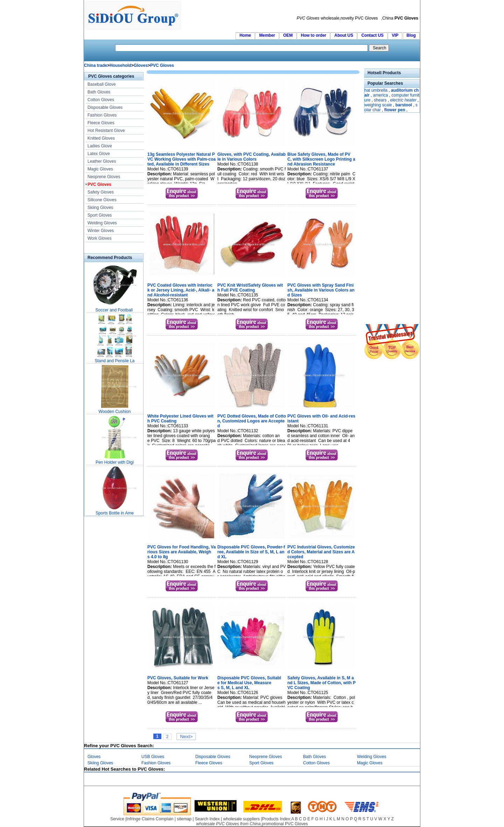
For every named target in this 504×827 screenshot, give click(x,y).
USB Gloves (153, 757)
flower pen (395, 110)
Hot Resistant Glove (106, 131)
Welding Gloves (102, 223)
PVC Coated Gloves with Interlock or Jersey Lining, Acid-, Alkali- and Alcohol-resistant (181, 290)
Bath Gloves (99, 92)
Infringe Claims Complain (150, 819)
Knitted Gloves (101, 138)
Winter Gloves (101, 231)
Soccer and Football (114, 310)
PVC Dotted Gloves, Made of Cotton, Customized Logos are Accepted (252, 421)
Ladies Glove (100, 146)
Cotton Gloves (101, 100)
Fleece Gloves (101, 123)
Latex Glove (99, 154)
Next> (186, 737)
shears (380, 100)
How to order (313, 35)
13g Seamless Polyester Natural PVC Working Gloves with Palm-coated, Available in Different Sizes (181, 159)
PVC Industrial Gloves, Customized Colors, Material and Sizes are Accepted (321, 552)
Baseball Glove (102, 84)
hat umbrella (376, 90)
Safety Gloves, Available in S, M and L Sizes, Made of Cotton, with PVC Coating (321, 683)
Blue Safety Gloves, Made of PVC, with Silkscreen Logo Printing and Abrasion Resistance (321, 159)
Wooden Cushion (115, 412)
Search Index (207, 819)
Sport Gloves (100, 215)
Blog (411, 35)
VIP (395, 35)
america (381, 95)
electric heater (403, 100)
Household (120, 65)
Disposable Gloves (105, 107)
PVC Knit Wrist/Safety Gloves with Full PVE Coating (250, 288)
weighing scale (378, 105)
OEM (288, 35)
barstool (404, 105)
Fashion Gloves (102, 115)
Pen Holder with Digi (115, 462)
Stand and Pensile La (114, 361)
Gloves (141, 65)
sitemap (184, 819)
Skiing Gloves (100, 208)
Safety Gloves (101, 192)
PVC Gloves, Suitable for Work (178, 678)
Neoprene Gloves (104, 177)
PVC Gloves (162, 65)
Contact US (372, 35)
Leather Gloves (102, 161)
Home (245, 35)
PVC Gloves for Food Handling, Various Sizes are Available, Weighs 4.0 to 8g (181, 552)
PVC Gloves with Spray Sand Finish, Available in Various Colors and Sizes (321, 290)
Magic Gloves (100, 169)
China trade (96, 65)
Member (267, 35)
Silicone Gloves (102, 200)
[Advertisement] (385, 219)
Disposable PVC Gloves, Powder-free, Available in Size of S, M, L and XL (251, 552)
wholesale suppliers (242, 819)
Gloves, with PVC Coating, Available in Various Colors (251, 157)
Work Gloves (99, 238)
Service (117, 819)
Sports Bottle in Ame (115, 513)
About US (344, 35)
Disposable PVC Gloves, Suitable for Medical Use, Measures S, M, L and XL (249, 683)
